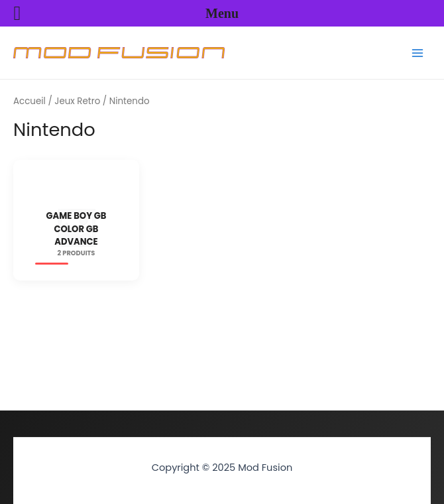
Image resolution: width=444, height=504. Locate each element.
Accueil (29, 101)
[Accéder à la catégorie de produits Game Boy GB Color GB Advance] (76, 227)
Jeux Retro (77, 101)
